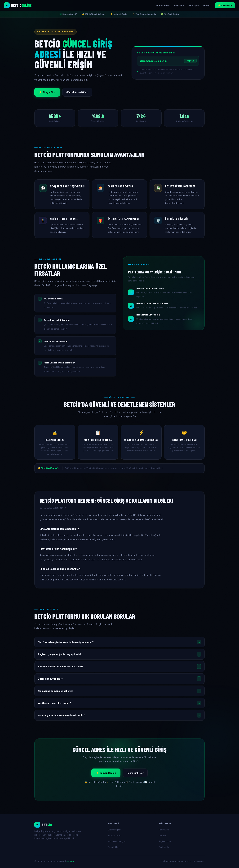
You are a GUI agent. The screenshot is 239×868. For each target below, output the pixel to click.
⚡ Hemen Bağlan (106, 773)
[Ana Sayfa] (69, 825)
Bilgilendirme (165, 841)
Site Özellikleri (115, 836)
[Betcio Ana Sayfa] (18, 5)
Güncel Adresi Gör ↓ (77, 92)
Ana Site (163, 836)
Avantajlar (194, 5)
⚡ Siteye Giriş (47, 92)
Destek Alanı (114, 847)
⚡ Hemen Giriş (225, 5)
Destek (207, 5)
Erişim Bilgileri (115, 830)
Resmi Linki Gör (135, 773)
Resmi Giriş (164, 830)
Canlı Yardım (164, 847)
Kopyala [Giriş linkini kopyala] (190, 61)
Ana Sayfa (70, 861)
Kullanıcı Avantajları (117, 841)
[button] (119, 642)
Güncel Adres (163, 5)
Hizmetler (179, 5)
